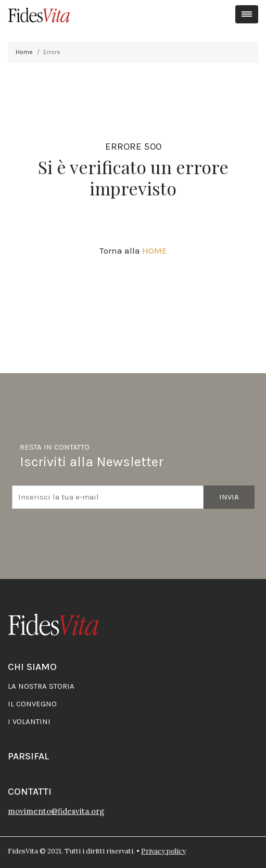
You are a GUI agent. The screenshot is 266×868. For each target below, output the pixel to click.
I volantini (29, 721)
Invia (229, 497)
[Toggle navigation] (247, 14)
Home (24, 52)
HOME (155, 251)
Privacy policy (163, 851)
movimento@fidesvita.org (56, 811)
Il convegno (32, 704)
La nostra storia (41, 686)
